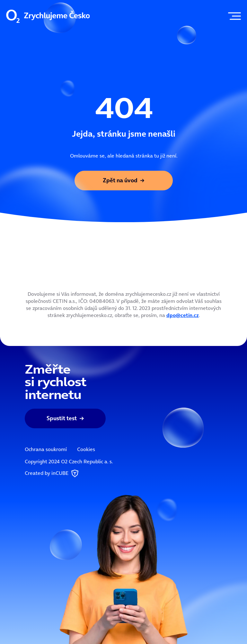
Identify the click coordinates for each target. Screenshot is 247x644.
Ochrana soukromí (46, 449)
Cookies (86, 449)
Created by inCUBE (52, 474)
